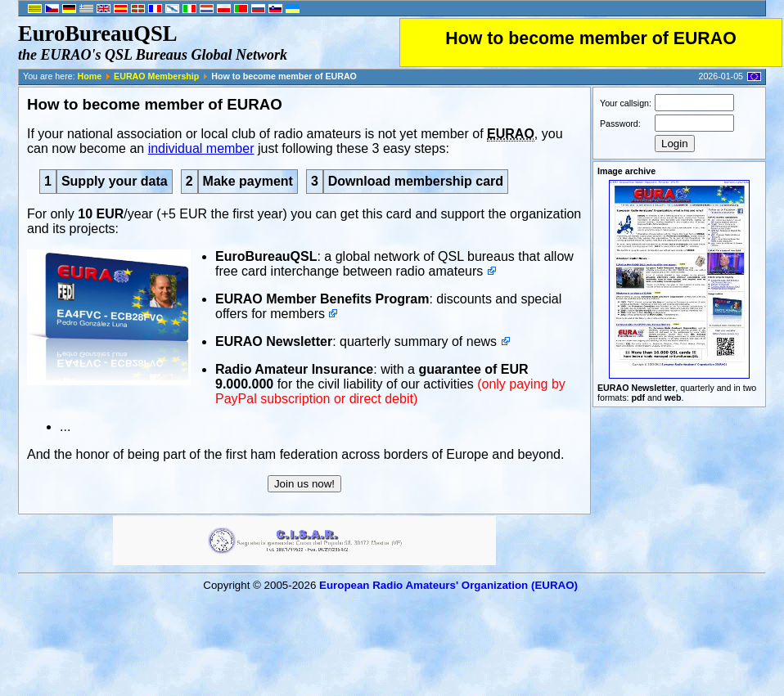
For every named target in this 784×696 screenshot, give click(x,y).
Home (90, 76)
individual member (201, 148)
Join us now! (304, 484)
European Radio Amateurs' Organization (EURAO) (448, 585)
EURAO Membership (156, 76)
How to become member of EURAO (591, 38)
